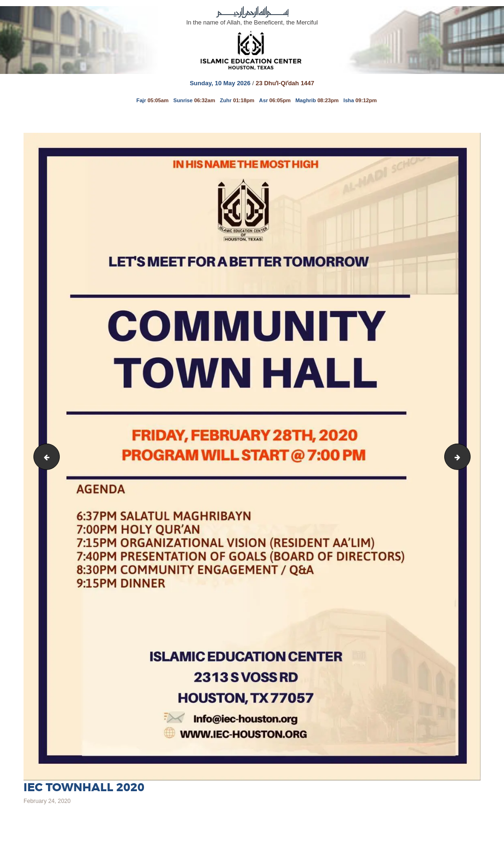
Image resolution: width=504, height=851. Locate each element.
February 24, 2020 (47, 801)
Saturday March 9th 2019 (467, 456)
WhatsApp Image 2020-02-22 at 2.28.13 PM (44, 456)
